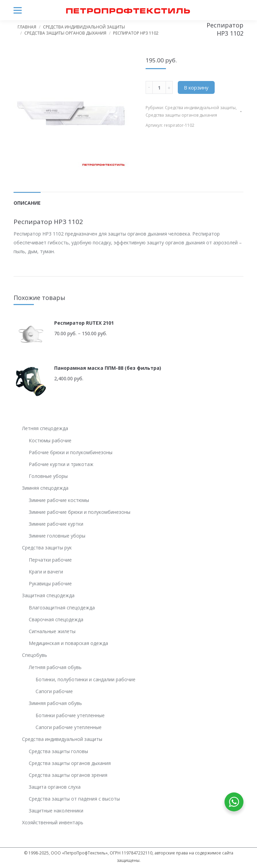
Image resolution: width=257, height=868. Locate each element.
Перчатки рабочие (50, 560)
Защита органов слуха (55, 787)
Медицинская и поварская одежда (68, 643)
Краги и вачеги (46, 572)
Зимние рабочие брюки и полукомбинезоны (80, 512)
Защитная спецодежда (48, 595)
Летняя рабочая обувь (55, 667)
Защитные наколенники (56, 811)
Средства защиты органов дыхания (65, 33)
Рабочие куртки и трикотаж (61, 464)
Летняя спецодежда (45, 428)
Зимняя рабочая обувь (55, 703)
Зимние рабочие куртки (56, 524)
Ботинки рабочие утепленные (70, 715)
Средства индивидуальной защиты (84, 27)
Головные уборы (48, 476)
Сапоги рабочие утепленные (69, 727)
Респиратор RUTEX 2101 (84, 323)
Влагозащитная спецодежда (62, 608)
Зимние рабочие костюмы (59, 500)
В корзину (196, 87)
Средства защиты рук (47, 548)
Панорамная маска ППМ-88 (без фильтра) (108, 368)
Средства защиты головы (58, 751)
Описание (27, 203)
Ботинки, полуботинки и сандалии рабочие (85, 679)
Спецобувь (35, 655)
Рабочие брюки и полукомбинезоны (71, 452)
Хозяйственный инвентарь (53, 822)
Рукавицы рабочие (50, 583)
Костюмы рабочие (50, 440)
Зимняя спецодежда (45, 488)
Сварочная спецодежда (56, 619)
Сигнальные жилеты (52, 631)
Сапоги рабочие (54, 691)
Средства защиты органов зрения (68, 775)
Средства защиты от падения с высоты (74, 799)
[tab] (27, 200)
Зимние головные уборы (57, 536)
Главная (27, 27)
